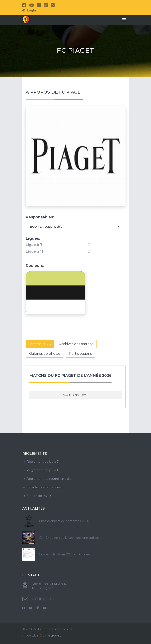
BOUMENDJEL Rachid (46, 227)
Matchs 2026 (40, 344)
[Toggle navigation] (124, 20)
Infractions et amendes (41, 487)
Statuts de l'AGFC (37, 496)
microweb (54, 635)
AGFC (38, 629)
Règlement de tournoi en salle (47, 479)
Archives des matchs (76, 344)
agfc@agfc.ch (42, 599)
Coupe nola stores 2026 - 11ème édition (68, 554)
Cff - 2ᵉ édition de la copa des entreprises (69, 538)
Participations (80, 354)
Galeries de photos (45, 354)
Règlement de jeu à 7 (41, 462)
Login (29, 10)
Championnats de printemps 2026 (64, 521)
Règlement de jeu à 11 (41, 470)
